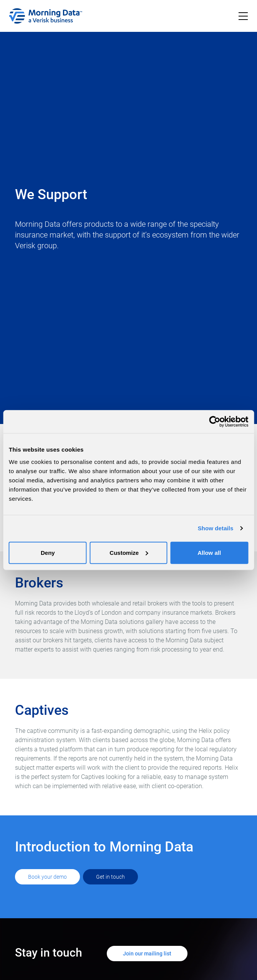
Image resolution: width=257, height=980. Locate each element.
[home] (46, 16)
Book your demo (47, 877)
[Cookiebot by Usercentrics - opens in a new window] (215, 422)
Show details (216, 528)
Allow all (209, 552)
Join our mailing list (147, 954)
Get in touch (110, 877)
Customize (129, 552)
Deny (48, 552)
